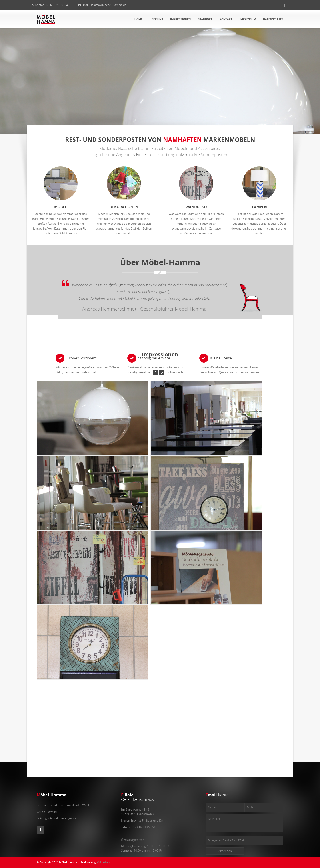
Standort (205, 19)
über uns (156, 19)
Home (138, 19)
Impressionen (180, 19)
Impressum (248, 19)
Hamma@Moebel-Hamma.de (112, 5)
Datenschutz (273, 19)
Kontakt (226, 19)
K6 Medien (103, 862)
